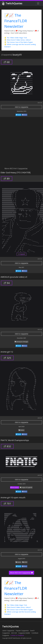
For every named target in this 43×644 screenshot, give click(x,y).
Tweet (18, 115)
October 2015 (22, 484)
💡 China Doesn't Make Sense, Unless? (18, 40)
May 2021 (21, 267)
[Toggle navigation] (38, 3)
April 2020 (21, 427)
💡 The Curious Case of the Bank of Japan (18, 42)
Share (24, 115)
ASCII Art (14, 633)
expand (22, 254)
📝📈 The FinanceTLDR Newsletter (16, 21)
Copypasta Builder (24, 633)
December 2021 (22, 338)
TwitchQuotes (12, 3)
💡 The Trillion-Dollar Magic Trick (16, 38)
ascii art (40, 103)
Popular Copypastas (22, 631)
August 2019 (21, 559)
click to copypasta (21, 107)
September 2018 (21, 111)
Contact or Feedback (17, 635)
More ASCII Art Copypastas (21, 573)
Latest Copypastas (8, 631)
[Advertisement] (21, 143)
